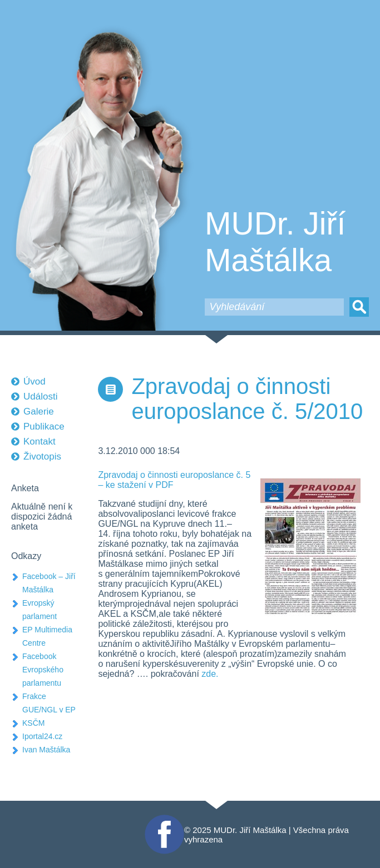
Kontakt (40, 442)
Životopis (42, 457)
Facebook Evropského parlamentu (43, 670)
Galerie (39, 411)
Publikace (44, 426)
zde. (210, 674)
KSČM (33, 723)
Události (40, 396)
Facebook (163, 819)
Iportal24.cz (42, 736)
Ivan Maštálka (46, 750)
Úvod (34, 381)
